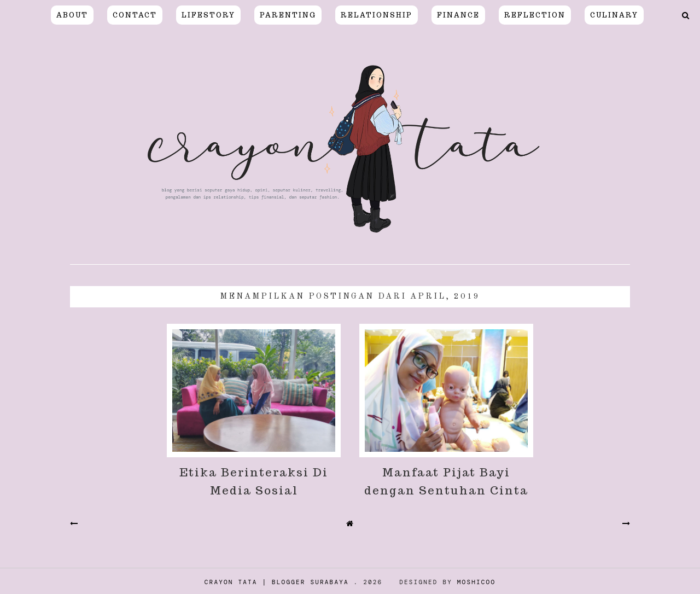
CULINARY (614, 15)
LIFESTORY (208, 15)
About (72, 15)
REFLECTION (535, 15)
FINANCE (458, 15)
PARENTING (288, 15)
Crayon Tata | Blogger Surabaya (277, 582)
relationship (377, 15)
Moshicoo (476, 582)
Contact (135, 15)
